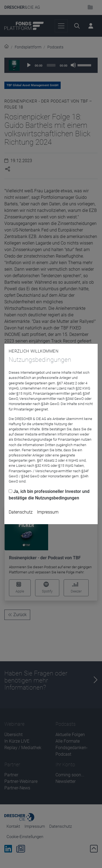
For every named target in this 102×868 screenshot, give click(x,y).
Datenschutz (21, 512)
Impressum (48, 512)
